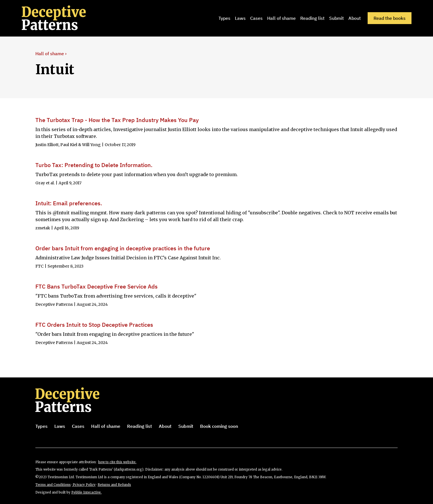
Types (224, 18)
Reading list (312, 18)
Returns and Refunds (114, 485)
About (355, 18)
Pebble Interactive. (86, 492)
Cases (256, 18)
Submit (336, 18)
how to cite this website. (117, 462)
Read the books (390, 18)
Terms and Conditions (53, 485)
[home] (56, 18)
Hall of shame (281, 18)
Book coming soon (219, 426)
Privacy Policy (84, 485)
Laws (240, 18)
